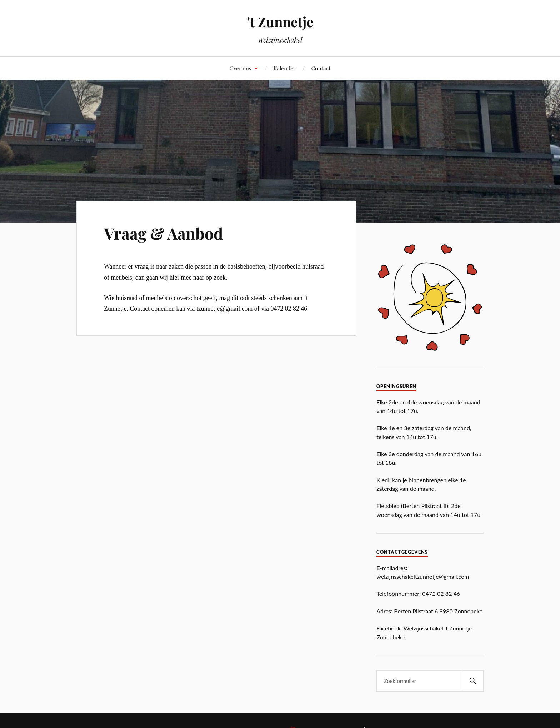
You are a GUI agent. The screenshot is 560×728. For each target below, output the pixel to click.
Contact (321, 68)
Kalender (284, 68)
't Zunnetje (280, 22)
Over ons (241, 68)
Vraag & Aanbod (163, 233)
